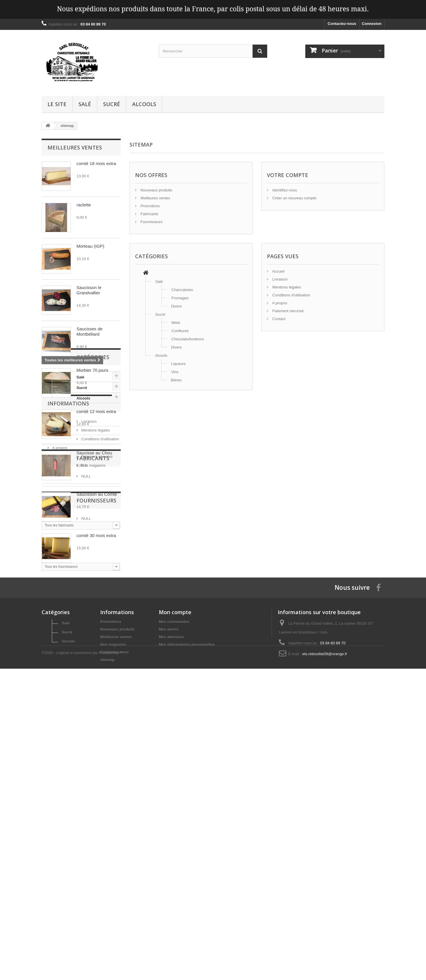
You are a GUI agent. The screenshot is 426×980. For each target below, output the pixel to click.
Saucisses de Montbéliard (90, 331)
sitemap (107, 943)
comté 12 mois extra (96, 411)
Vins (175, 372)
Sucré (112, 104)
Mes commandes (174, 905)
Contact (278, 319)
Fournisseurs (67, 800)
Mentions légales (66, 688)
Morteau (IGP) (90, 246)
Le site (57, 104)
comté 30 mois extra (96, 535)
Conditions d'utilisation (71, 697)
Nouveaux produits (156, 190)
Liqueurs (178, 364)
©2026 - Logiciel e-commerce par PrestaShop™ (82, 964)
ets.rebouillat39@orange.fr (325, 937)
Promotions (150, 206)
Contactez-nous (342, 24)
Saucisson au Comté (97, 494)
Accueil (278, 271)
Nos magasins (64, 724)
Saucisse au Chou (94, 453)
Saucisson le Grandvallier (89, 290)
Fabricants (64, 746)
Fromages (180, 298)
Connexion (372, 24)
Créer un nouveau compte (294, 198)
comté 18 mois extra (96, 163)
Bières (176, 380)
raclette (84, 205)
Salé (85, 104)
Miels (176, 323)
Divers (177, 306)
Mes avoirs (169, 912)
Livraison (59, 680)
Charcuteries (182, 290)
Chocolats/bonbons (188, 339)
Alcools (144, 104)
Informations (68, 664)
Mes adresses (171, 920)
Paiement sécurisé (68, 715)
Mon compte (175, 895)
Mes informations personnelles (187, 928)
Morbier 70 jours (92, 370)
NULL (57, 761)
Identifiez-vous (284, 190)
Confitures (180, 331)
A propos (59, 706)
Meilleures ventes (75, 147)
